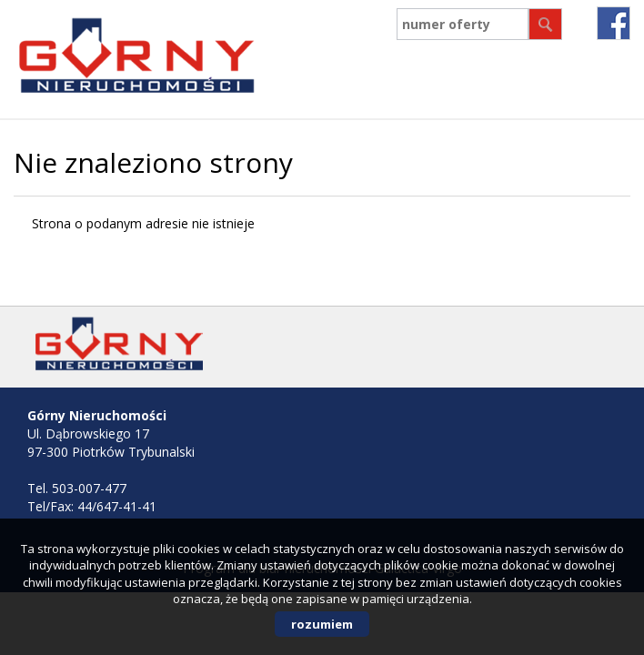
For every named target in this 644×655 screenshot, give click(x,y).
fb (614, 23)
